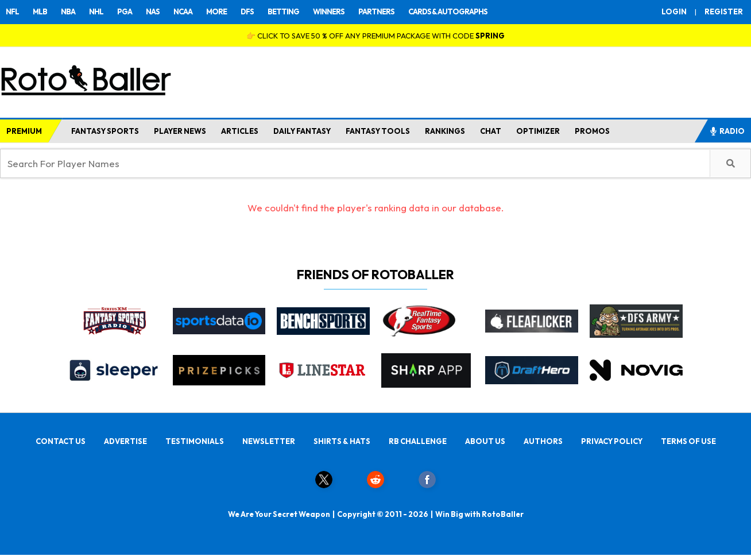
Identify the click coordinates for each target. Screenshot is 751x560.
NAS (153, 11)
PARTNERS (376, 11)
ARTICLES (240, 131)
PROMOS (592, 131)
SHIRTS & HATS (342, 441)
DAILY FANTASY (302, 131)
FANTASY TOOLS (378, 131)
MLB (40, 11)
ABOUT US (485, 441)
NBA (68, 11)
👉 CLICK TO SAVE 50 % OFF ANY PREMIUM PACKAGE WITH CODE (375, 36)
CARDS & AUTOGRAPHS (448, 11)
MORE (216, 11)
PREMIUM (24, 131)
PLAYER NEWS (180, 131)
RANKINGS (445, 131)
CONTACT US (61, 441)
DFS (247, 11)
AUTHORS (543, 441)
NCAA (183, 11)
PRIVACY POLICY (612, 441)
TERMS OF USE (688, 441)
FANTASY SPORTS (105, 131)
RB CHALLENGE (418, 441)
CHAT (491, 131)
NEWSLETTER (269, 441)
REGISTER (724, 11)
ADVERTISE (125, 441)
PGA (125, 11)
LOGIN (674, 11)
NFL (12, 11)
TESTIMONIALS (195, 441)
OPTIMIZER (538, 131)
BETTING (283, 11)
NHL (96, 11)
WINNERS (329, 11)
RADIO (727, 131)
